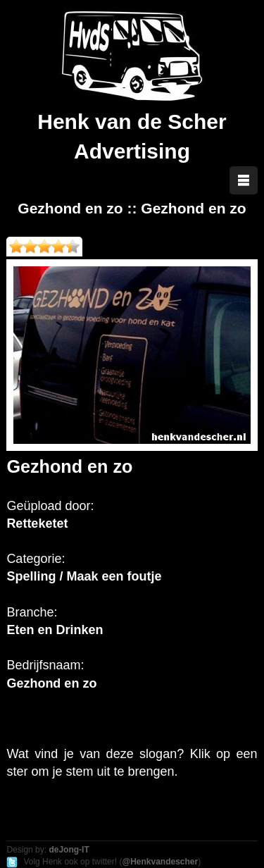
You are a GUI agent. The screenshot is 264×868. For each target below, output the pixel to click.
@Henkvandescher (160, 862)
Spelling (31, 576)
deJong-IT (69, 850)
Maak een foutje (114, 576)
